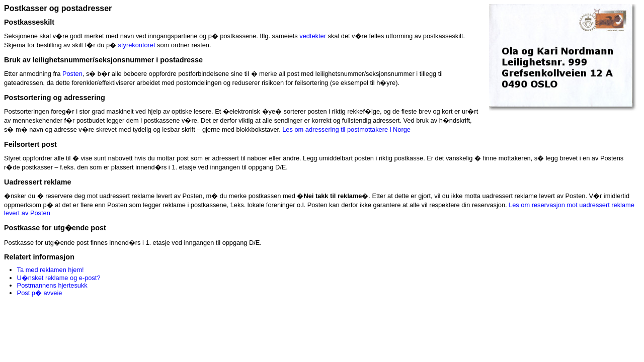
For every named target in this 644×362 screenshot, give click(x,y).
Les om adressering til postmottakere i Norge (346, 129)
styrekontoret (137, 45)
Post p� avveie (40, 293)
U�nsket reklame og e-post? (59, 278)
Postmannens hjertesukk (52, 285)
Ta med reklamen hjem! (51, 270)
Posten (72, 74)
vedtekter (313, 36)
